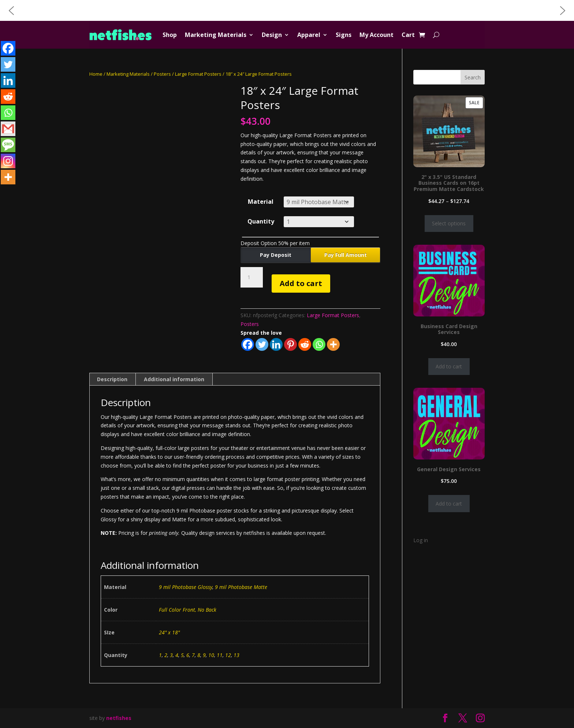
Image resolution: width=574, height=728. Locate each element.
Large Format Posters (198, 74)
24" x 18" (169, 632)
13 (236, 655)
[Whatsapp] (319, 344)
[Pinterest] (290, 344)
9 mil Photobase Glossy (186, 587)
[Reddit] (305, 344)
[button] (11, 11)
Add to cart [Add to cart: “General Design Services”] (449, 504)
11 (220, 655)
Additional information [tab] (174, 379)
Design (272, 35)
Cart (408, 35)
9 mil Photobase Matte (241, 587)
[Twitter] (262, 344)
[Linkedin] (276, 344)
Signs (344, 35)
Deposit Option (275, 243)
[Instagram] (8, 161)
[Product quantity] (251, 277)
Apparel (309, 35)
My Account (377, 35)
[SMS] (8, 145)
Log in (421, 540)
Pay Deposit (276, 255)
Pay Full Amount (346, 255)
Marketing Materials (216, 35)
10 (211, 655)
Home (96, 74)
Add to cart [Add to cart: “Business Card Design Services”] (449, 366)
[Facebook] (248, 344)
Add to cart (301, 283)
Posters (162, 74)
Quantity (261, 221)
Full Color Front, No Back (188, 610)
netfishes (119, 718)
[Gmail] (8, 129)
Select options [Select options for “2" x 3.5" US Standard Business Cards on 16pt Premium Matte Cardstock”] (449, 223)
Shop (170, 35)
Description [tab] (112, 379)
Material (261, 202)
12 (228, 655)
